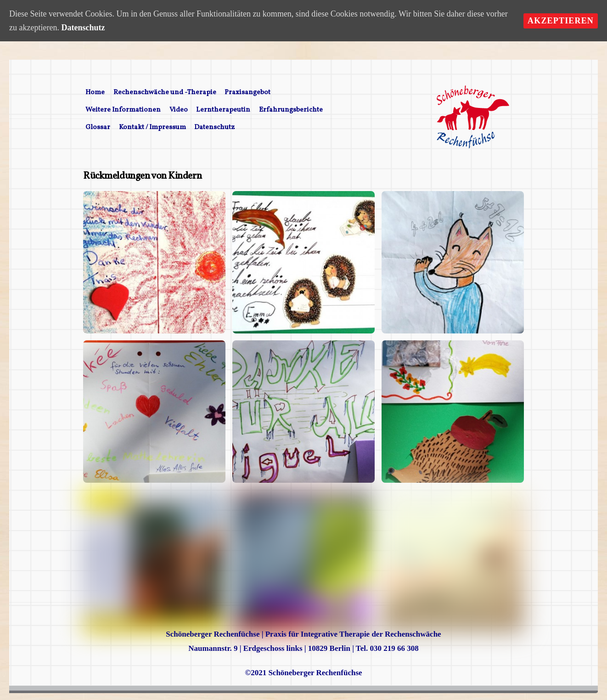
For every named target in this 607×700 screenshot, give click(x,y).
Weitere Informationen (123, 110)
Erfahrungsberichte (291, 110)
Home (95, 93)
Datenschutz (214, 127)
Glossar (98, 127)
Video (179, 110)
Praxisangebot (247, 93)
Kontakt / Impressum (152, 127)
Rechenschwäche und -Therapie (165, 93)
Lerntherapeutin (223, 110)
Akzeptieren (561, 21)
